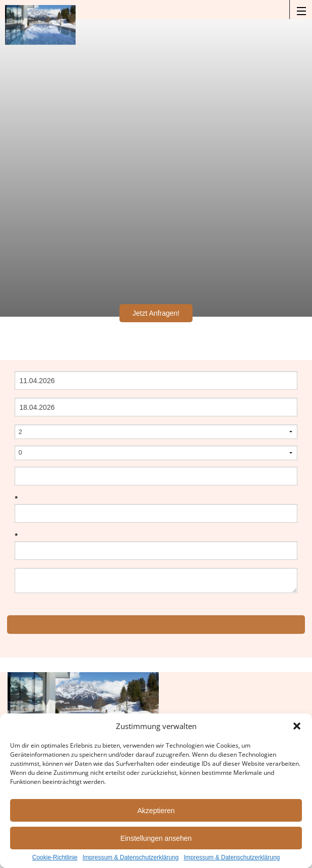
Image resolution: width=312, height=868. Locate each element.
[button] (297, 726)
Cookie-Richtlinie (55, 857)
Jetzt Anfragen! (156, 313)
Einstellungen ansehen (156, 838)
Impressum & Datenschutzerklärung (131, 857)
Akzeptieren (156, 811)
